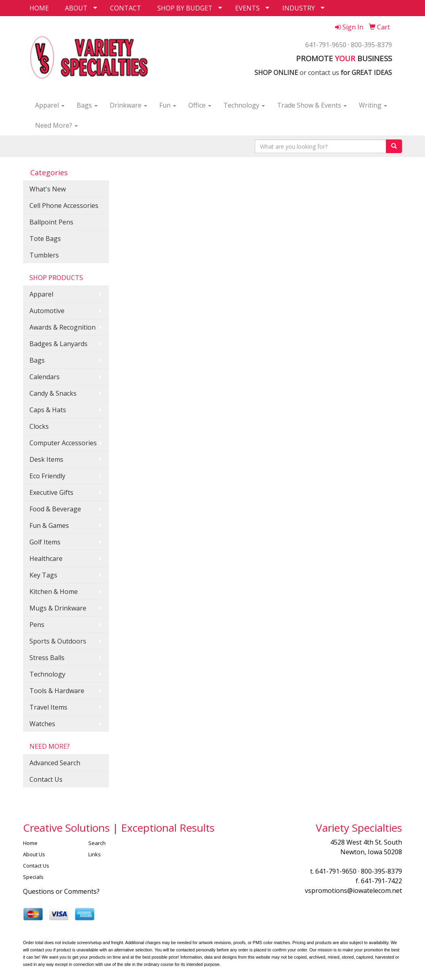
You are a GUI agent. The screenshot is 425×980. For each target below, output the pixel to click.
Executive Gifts (51, 492)
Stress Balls (47, 658)
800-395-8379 (371, 45)
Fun (168, 105)
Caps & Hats (48, 410)
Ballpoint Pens (51, 222)
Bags (87, 105)
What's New (48, 189)
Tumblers (44, 255)
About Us (34, 854)
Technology (244, 105)
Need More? (56, 125)
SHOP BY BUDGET (185, 8)
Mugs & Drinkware (58, 608)
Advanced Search (55, 763)
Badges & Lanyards (58, 344)
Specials (33, 877)
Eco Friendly (47, 476)
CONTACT (126, 8)
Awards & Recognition (62, 327)
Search (97, 843)
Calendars (45, 377)
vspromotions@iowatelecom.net (353, 891)
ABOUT (76, 8)
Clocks (39, 426)
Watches (42, 724)
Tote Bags (45, 239)
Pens (37, 625)
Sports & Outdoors (58, 641)
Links (95, 854)
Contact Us (46, 779)
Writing (373, 105)
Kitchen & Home (54, 592)
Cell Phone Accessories (64, 206)
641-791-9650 (326, 45)
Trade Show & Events (312, 105)
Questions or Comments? (61, 891)
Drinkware (128, 105)
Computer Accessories (63, 443)
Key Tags (43, 575)
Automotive (47, 311)
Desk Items (46, 459)
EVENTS (247, 8)
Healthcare (46, 559)
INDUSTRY (299, 8)
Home (30, 843)
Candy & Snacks (53, 393)
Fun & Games (49, 525)
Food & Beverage (55, 509)
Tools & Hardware (57, 691)
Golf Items (45, 542)
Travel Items (48, 707)
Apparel (50, 105)
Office (200, 105)
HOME (39, 8)
